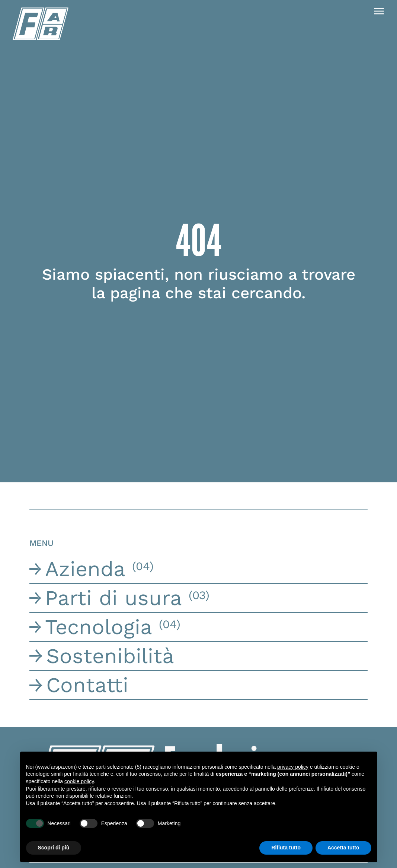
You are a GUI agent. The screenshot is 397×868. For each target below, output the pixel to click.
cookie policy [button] (79, 781)
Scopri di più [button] (54, 848)
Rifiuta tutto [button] (286, 848)
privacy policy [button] (293, 767)
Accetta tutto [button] (343, 848)
